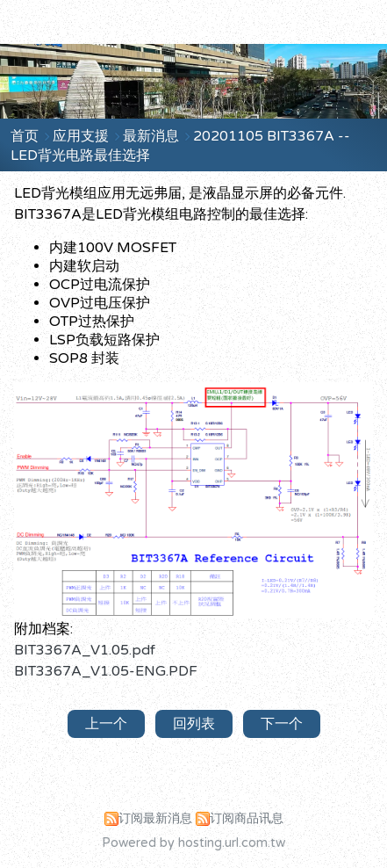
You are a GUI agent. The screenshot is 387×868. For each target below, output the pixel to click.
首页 (25, 136)
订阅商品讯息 (247, 818)
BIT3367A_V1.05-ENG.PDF (106, 671)
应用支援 (82, 136)
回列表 (194, 724)
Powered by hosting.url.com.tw (193, 843)
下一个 (282, 724)
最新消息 (153, 136)
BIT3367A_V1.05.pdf (85, 650)
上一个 (106, 724)
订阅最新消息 (155, 818)
